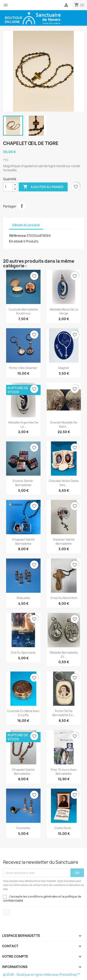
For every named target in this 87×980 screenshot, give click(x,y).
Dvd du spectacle (23, 652)
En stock (16, 241)
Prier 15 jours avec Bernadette (64, 772)
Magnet (64, 368)
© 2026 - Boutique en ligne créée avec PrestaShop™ (41, 975)
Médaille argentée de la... (23, 424)
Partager (22, 206)
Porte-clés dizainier (23, 368)
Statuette (23, 598)
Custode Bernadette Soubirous (23, 311)
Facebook (7, 912)
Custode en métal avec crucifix (23, 713)
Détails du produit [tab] (26, 225)
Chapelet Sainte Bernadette (23, 542)
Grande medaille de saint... (64, 424)
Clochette (23, 828)
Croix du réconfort (64, 598)
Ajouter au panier (43, 187)
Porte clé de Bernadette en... (64, 713)
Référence (18, 236)
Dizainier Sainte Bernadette (64, 542)
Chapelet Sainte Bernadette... (23, 772)
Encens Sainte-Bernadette (23, 483)
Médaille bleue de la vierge (64, 311)
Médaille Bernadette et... (64, 655)
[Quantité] (8, 187)
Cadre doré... (64, 828)
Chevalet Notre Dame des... (64, 483)
